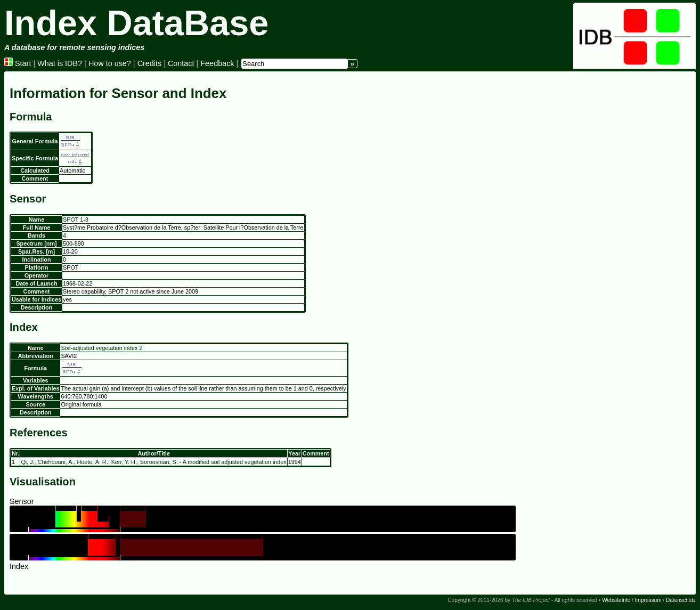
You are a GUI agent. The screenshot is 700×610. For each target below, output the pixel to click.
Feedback (217, 63)
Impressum (648, 600)
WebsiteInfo (616, 600)
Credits (150, 63)
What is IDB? (60, 63)
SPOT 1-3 (76, 219)
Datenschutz (681, 600)
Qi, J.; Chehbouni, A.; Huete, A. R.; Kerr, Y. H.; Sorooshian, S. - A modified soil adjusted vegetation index (153, 462)
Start (18, 63)
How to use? (110, 63)
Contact (181, 63)
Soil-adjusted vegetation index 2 (101, 348)
